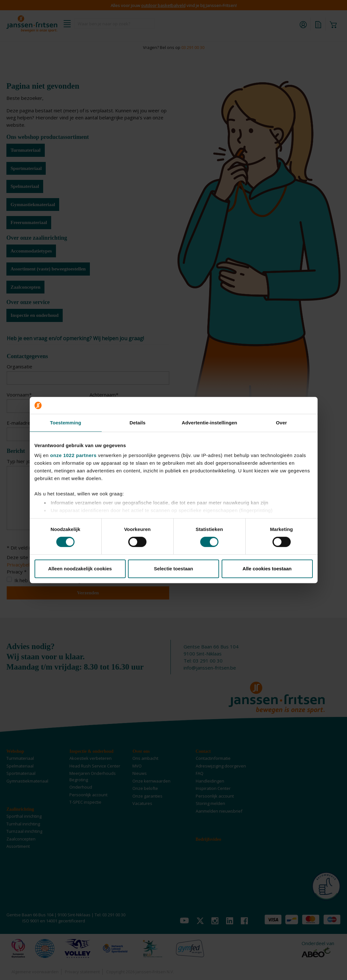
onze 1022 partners (73, 455)
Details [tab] (138, 423)
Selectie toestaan (173, 569)
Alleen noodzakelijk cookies (80, 569)
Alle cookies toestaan (267, 569)
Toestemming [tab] (66, 423)
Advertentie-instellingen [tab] (209, 423)
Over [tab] (282, 423)
